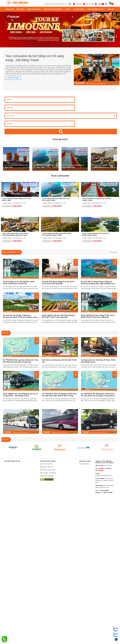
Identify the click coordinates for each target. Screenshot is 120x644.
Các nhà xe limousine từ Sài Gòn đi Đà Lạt (59, 361)
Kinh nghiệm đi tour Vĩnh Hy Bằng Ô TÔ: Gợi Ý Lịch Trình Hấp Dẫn (58, 316)
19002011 (78, 4)
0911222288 (89, 4)
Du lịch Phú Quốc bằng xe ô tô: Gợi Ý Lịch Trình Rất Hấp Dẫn (58, 283)
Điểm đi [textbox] (9, 100)
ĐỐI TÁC (6, 439)
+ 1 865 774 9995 (107, 492)
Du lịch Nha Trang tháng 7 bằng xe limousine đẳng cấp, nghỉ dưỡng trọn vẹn (98, 284)
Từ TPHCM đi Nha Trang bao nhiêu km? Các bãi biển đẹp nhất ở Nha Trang (60, 395)
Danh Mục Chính (85, 461)
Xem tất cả (114, 252)
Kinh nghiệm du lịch (11, 252)
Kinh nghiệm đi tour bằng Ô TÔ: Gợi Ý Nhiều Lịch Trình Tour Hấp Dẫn (98, 316)
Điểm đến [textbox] (10, 108)
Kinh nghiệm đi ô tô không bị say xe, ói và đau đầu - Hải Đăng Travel (20, 395)
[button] (115, 158)
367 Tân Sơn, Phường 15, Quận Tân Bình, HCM (105, 480)
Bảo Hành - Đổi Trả (46, 467)
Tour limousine (84, 464)
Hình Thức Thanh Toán (48, 470)
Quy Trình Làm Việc (46, 464)
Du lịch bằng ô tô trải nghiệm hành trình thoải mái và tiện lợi (19, 283)
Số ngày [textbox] (9, 124)
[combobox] (40, 100)
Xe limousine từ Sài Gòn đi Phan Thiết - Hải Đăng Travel (99, 361)
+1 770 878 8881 (104, 490)
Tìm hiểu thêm (13, 78)
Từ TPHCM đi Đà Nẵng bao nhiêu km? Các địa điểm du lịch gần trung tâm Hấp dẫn (99, 396)
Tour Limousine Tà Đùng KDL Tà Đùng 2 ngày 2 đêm (73, 166)
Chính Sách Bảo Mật (47, 476)
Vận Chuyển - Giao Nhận (48, 473)
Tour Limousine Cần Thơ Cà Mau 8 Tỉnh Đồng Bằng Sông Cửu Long (103, 166)
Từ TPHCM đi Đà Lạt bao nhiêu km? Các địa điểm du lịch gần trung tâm (21, 361)
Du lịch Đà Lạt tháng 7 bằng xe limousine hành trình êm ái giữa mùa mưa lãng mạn (20, 317)
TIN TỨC (6, 333)
